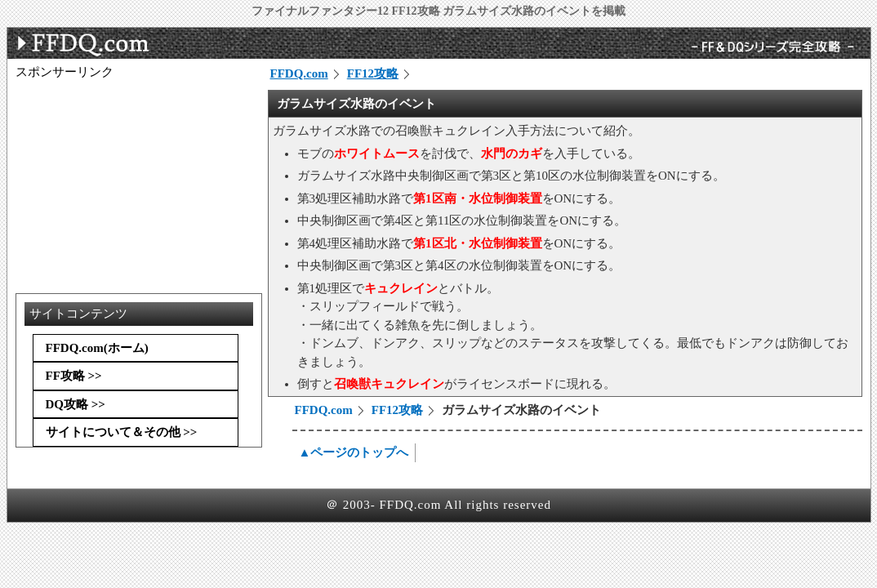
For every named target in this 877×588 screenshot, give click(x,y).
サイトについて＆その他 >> (122, 432)
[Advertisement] (138, 182)
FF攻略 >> (74, 376)
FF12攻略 (373, 73)
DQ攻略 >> (76, 404)
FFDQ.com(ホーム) (97, 348)
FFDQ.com (299, 73)
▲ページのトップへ (354, 452)
